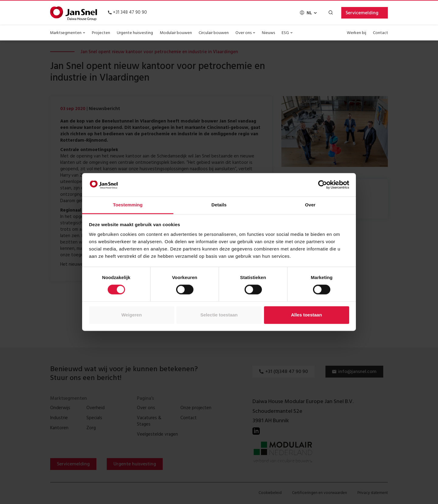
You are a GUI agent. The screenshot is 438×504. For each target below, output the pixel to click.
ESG (287, 33)
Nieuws (268, 33)
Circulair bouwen (214, 33)
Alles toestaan (307, 315)
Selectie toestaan (219, 315)
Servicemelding (362, 13)
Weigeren (132, 315)
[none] (308, 13)
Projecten (101, 33)
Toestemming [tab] (128, 205)
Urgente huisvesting (135, 33)
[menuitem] (308, 13)
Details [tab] (219, 205)
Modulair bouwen (176, 33)
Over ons (245, 33)
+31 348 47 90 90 (127, 13)
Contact (381, 33)
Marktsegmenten (68, 33)
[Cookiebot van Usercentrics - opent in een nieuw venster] (323, 185)
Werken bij (356, 33)
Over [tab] (310, 205)
